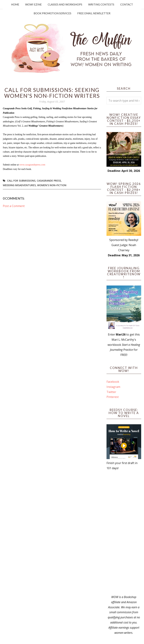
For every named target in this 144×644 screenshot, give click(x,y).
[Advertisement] (124, 533)
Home (15, 4)
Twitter (111, 392)
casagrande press (49, 181)
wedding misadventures (19, 185)
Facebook (113, 382)
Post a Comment (14, 206)
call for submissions (21, 181)
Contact (127, 4)
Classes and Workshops (65, 4)
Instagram (113, 387)
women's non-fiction (52, 185)
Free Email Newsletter (94, 13)
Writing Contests (101, 4)
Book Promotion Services (52, 13)
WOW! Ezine (33, 4)
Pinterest (113, 397)
